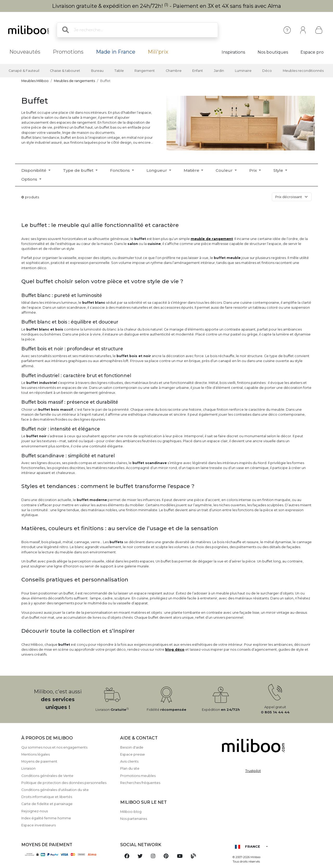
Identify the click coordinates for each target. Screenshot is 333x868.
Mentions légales (36, 754)
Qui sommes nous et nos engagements (54, 747)
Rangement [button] (145, 71)
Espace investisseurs (39, 825)
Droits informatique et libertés (47, 797)
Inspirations (233, 52)
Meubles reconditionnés (303, 71)
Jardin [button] (219, 71)
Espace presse (133, 754)
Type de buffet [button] (79, 170)
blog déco (175, 650)
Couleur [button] (225, 170)
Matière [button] (192, 170)
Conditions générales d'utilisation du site (55, 790)
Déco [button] (267, 71)
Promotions (68, 52)
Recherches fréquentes (140, 783)
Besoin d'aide (132, 747)
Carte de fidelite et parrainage (47, 804)
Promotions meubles (138, 776)
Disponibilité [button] (34, 170)
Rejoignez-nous (35, 811)
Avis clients (129, 761)
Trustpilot (253, 771)
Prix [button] (254, 170)
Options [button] (30, 179)
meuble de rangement (212, 239)
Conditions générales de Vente (47, 776)
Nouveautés (25, 52)
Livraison (28, 768)
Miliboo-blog (131, 812)
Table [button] (119, 71)
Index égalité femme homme (46, 818)
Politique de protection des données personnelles (64, 783)
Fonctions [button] (120, 170)
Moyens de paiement (39, 761)
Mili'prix (158, 52)
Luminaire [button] (243, 71)
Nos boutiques (273, 52)
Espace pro (312, 52)
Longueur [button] (157, 170)
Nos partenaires (134, 819)
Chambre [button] (174, 71)
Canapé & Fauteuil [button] (24, 71)
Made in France (116, 52)
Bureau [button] (97, 71)
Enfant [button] (198, 71)
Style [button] (279, 170)
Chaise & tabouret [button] (65, 71)
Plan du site (130, 768)
